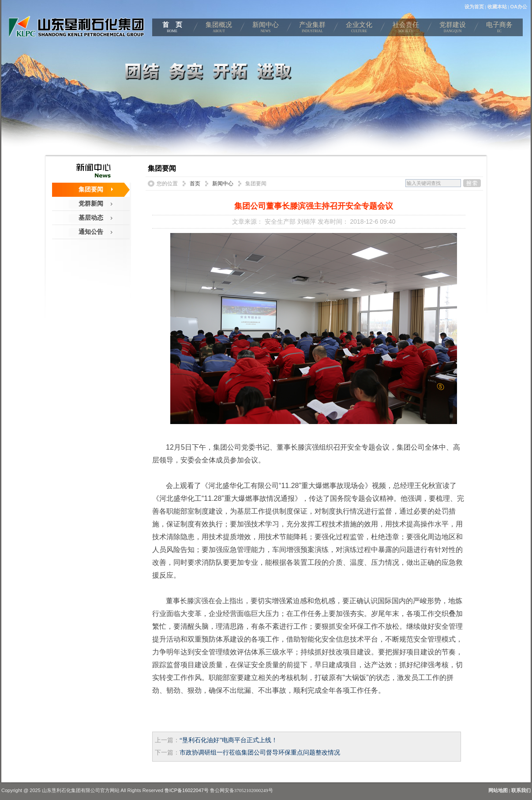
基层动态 (91, 218)
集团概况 (219, 29)
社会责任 (406, 29)
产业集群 (312, 29)
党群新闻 (91, 203)
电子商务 (499, 29)
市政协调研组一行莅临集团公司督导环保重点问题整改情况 (260, 753)
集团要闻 (91, 189)
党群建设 (453, 29)
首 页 (172, 29)
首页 (195, 184)
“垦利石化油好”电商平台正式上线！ (229, 740)
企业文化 (359, 29)
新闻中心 (266, 29)
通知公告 (91, 232)
